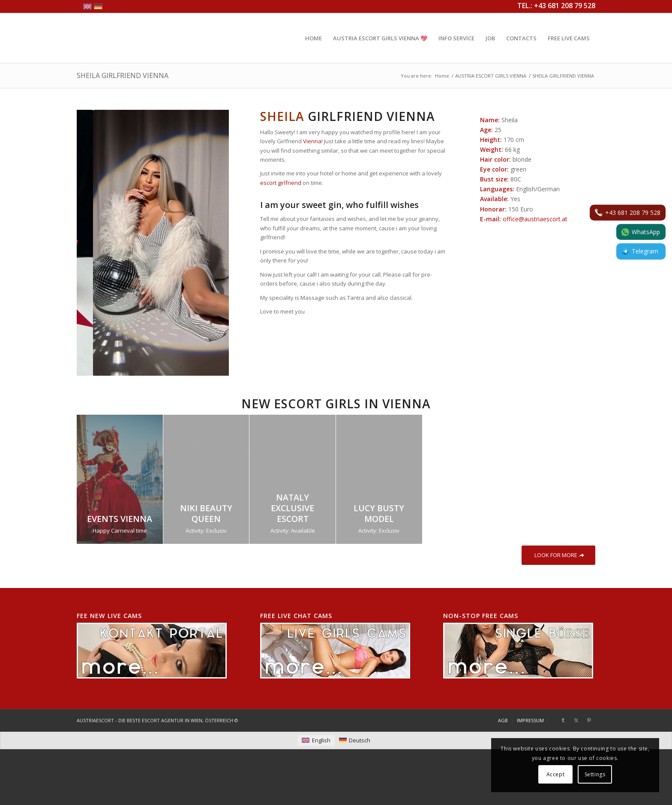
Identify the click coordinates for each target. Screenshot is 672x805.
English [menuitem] (321, 740)
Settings (595, 774)
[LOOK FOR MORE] (558, 555)
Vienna (312, 141)
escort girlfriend (281, 183)
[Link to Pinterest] (589, 720)
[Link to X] (576, 720)
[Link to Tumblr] (563, 720)
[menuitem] (313, 38)
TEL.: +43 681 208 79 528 (556, 6)
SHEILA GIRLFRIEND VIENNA (123, 75)
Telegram (640, 252)
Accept (556, 774)
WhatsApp (641, 232)
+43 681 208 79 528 (628, 213)
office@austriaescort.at (535, 219)
